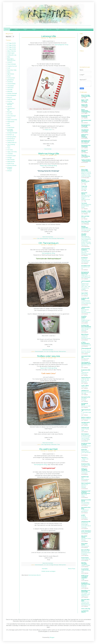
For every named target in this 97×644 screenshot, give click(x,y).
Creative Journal (12, 66)
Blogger (52, 637)
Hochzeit (10, 90)
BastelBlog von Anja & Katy (86, 591)
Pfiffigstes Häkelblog (84, 470)
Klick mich (48, 130)
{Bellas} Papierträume (85, 181)
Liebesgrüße (49, 36)
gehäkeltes (10, 80)
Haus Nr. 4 (84, 458)
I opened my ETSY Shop (85, 373)
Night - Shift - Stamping (85, 101)
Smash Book (11, 128)
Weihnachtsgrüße (49, 153)
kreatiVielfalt (85, 569)
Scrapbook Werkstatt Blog (86, 584)
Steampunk (11, 141)
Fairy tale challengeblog (86, 156)
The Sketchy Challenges (85, 130)
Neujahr (10, 112)
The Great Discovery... (84, 188)
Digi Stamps (47, 444)
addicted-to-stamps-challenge (85, 136)
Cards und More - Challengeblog (86, 160)
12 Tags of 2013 (11, 43)
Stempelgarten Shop (62, 45)
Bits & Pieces (85, 334)
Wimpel (9, 171)
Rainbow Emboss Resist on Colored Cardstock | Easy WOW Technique (86, 174)
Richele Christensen (85, 227)
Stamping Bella (12, 137)
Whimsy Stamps (12, 165)
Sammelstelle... (85, 546)
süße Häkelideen (86, 531)
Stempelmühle (86, 397)
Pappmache (11, 122)
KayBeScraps (85, 477)
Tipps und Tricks (12, 152)
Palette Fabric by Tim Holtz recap (86, 230)
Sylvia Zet (84, 450)
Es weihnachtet (48, 449)
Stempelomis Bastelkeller (85, 273)
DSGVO (62, 29)
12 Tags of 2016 (11, 49)
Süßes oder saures (48, 356)
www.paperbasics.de (86, 357)
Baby (9, 57)
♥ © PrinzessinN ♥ (86, 282)
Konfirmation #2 (86, 212)
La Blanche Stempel (10, 104)
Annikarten (84, 258)
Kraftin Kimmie (11, 99)
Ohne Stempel (53, 238)
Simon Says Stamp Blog (85, 170)
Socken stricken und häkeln (86, 472)
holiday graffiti (85, 223)
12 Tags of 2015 (11, 47)
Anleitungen (11, 53)
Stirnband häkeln (86, 532)
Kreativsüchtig (85, 464)
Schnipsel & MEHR (85, 404)
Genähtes (10, 82)
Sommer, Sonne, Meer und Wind (86, 352)
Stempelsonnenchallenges (86, 146)
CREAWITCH (85, 391)
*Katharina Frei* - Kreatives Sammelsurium (86, 492)
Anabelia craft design (85, 299)
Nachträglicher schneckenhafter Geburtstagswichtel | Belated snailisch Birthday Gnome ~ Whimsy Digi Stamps (86, 241)
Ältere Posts (72, 569)
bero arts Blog (85, 550)
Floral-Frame (85, 558)
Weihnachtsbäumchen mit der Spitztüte (86, 329)
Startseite (45, 569)
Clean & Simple (11, 64)
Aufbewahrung (12, 55)
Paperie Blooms (86, 378)
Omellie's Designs (84, 317)
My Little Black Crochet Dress (85, 503)
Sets (8, 124)
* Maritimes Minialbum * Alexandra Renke (86, 337)
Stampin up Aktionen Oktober (84, 486)
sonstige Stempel (54, 352)
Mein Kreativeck (86, 483)
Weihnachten (61, 238)
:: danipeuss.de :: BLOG (86, 308)
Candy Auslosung (86, 345)
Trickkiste (21, 29)
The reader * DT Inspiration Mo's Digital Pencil (86, 594)
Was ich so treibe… (84, 495)
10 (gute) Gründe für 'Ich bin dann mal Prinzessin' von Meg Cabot (86, 437)
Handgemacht (85, 423)
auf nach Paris (85, 359)
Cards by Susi (85, 428)
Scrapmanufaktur (86, 371)
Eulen (9, 76)
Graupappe (10, 86)
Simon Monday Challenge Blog (86, 96)
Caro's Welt (84, 293)
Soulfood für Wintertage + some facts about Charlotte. (86, 525)
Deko (9, 72)
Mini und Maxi (85, 216)
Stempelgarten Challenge (86, 126)
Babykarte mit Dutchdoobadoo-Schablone (86, 553)
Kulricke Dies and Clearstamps (86, 326)
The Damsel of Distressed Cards (86, 363)
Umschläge (84, 424)
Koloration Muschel (84, 399)
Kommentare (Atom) (35, 575)
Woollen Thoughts (84, 563)
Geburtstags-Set (86, 559)
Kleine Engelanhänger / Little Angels (86, 320)
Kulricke (10, 101)
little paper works (84, 544)
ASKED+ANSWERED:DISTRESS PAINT (86, 206)
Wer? (13, 29)
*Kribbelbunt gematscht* (85, 511)
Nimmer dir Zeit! (86, 406)
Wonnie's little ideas (85, 600)
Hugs (83, 579)
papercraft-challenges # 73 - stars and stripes (86, 276)
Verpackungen (12, 156)
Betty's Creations (86, 419)
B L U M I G (84, 183)
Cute (38, 238)
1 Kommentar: (48, 149)
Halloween (54, 444)
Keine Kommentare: (48, 237)
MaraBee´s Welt (86, 211)
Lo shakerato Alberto (85, 611)
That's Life (84, 186)
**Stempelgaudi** (86, 349)
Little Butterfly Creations (86, 249)
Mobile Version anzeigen (48, 571)
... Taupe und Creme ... (85, 460)
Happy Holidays (86, 565)
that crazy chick (86, 221)
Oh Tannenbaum (49, 243)
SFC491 (83, 218)
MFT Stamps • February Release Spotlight (86, 253)
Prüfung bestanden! (84, 517)
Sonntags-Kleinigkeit (10, 130)
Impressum (71, 29)
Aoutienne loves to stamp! (86, 444)
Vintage (9, 158)
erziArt (83, 515)
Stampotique (11, 139)
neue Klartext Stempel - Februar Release (86, 311)
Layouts (9, 107)
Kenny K (10, 97)
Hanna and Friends (84, 151)
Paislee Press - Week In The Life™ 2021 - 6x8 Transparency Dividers (86, 287)
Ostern (9, 118)
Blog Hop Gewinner (84, 586)
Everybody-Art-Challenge (86, 116)
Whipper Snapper (10, 168)
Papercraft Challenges (84, 105)
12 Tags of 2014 (11, 45)
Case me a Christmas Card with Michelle (85, 260)
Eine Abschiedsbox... (85, 479)
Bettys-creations (86, 417)
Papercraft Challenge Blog (48, 165)
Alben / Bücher (12, 51)
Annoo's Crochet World (86, 500)
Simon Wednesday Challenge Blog (86, 111)
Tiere (58, 444)
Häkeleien (30, 29)
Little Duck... (85, 387)
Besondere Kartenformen (11, 60)
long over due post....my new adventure (85, 380)
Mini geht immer (86, 465)
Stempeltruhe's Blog (86, 508)
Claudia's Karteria (84, 235)
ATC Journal (85, 294)
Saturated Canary (84, 537)
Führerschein (11, 78)
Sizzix (9, 126)
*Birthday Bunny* (86, 446)
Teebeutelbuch (12, 143)
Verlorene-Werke (84, 193)
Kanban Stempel (12, 93)
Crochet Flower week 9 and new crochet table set (86, 302)
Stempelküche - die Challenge (86, 141)
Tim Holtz (10, 150)
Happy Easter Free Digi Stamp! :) (86, 452)
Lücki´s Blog (85, 386)
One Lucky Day (86, 609)
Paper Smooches (12, 120)
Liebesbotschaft (86, 522)
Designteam (40, 29)
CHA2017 (10, 62)
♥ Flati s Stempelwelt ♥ (86, 343)
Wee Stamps (11, 160)
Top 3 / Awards (51, 29)
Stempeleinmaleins (86, 121)
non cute (46, 352)
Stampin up (11, 135)
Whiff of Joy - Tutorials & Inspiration (85, 577)
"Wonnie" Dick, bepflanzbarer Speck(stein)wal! (86, 604)
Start (7, 29)
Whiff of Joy (11, 163)
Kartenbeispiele (44, 238)
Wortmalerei (85, 434)
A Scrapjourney (86, 266)
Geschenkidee (11, 84)
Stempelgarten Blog (48, 253)
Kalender (10, 92)
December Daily (12, 70)
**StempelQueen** (86, 410)
